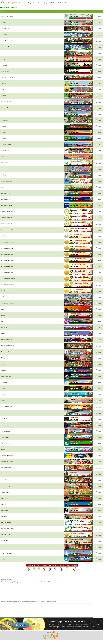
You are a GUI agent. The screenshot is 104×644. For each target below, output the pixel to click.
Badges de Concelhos (35, 3)
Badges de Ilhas (63, 3)
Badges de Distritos (50, 3)
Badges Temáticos (20, 3)
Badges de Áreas (6, 3)
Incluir (99, 17)
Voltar (2, 1)
